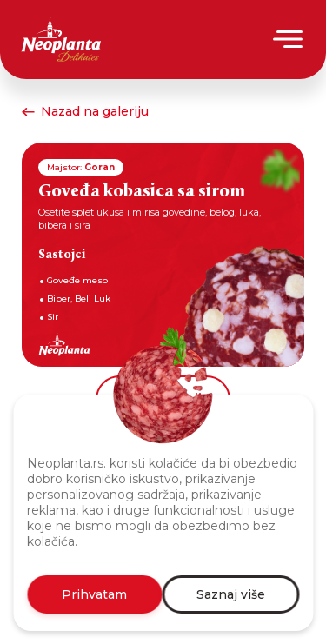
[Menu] (289, 39)
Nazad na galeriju (85, 111)
